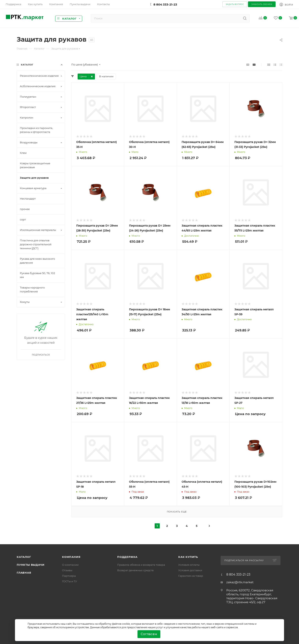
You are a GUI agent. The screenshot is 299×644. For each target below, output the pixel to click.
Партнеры (69, 576)
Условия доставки (190, 570)
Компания (71, 557)
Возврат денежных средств (135, 570)
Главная (24, 573)
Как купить (188, 557)
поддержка (127, 557)
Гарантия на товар (191, 576)
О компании (70, 565)
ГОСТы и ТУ (70, 581)
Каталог (24, 557)
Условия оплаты (189, 565)
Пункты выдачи (31, 565)
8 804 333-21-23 (165, 4)
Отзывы (67, 570)
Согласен (149, 634)
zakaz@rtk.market (240, 582)
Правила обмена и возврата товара (141, 565)
